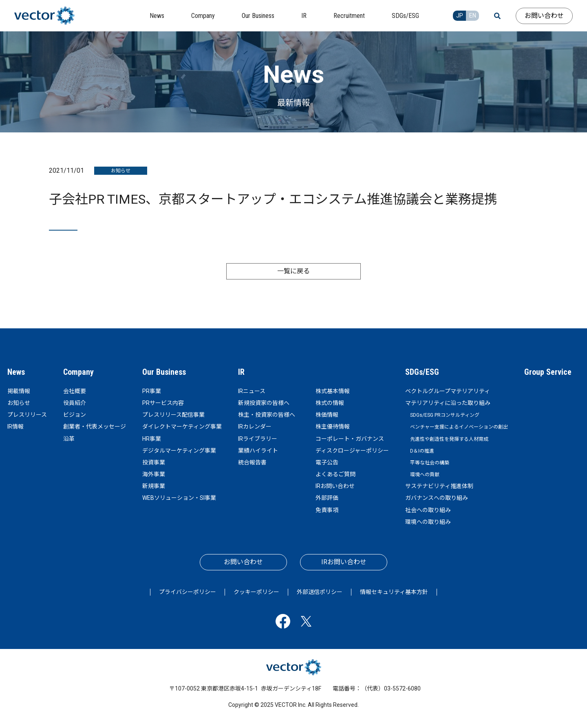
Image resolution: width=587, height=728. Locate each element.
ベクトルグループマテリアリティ (448, 391)
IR (241, 372)
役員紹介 (75, 403)
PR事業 (152, 391)
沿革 (69, 439)
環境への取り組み (428, 522)
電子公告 (327, 462)
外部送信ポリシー (320, 592)
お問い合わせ (544, 16)
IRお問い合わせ (335, 486)
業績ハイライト (258, 451)
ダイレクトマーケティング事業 (182, 427)
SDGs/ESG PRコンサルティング (445, 415)
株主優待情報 (333, 427)
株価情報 (327, 415)
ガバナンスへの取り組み (437, 498)
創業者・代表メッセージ (95, 427)
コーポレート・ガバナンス (350, 439)
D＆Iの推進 (422, 451)
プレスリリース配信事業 (173, 415)
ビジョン (75, 415)
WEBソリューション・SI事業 (179, 498)
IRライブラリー (258, 439)
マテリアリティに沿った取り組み (448, 403)
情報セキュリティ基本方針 (394, 592)
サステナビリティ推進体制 (439, 486)
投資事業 (154, 462)
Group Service (548, 372)
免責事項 (327, 510)
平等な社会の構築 (430, 463)
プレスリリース (27, 415)
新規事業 (154, 486)
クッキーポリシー (256, 592)
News (16, 372)
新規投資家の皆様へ (264, 403)
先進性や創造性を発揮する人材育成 (449, 439)
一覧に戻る (293, 271)
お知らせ (19, 403)
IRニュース (252, 391)
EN (473, 15)
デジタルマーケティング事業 (179, 451)
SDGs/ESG (422, 372)
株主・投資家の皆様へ (267, 415)
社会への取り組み (428, 510)
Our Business (164, 372)
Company (78, 372)
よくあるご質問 (335, 474)
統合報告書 (252, 462)
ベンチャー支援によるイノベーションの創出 (459, 427)
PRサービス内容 (163, 403)
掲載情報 (19, 391)
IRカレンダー (255, 427)
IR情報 (15, 427)
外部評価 (327, 498)
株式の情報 (330, 403)
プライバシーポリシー (188, 592)
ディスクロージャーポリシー (352, 451)
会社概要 (75, 391)
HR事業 (152, 439)
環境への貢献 (425, 475)
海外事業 (154, 474)
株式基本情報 (333, 391)
